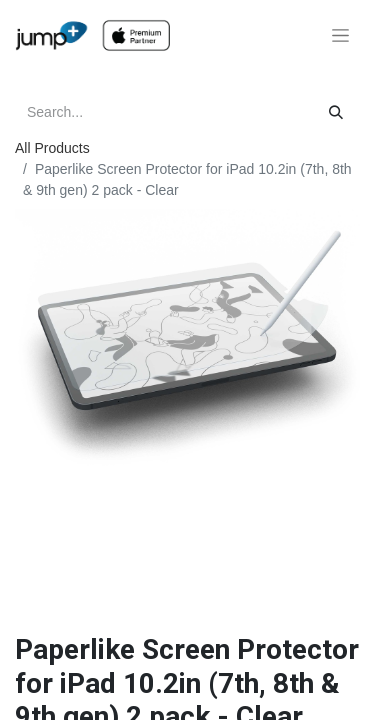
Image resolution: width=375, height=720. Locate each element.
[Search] (336, 112)
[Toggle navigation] (340, 36)
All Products (52, 148)
